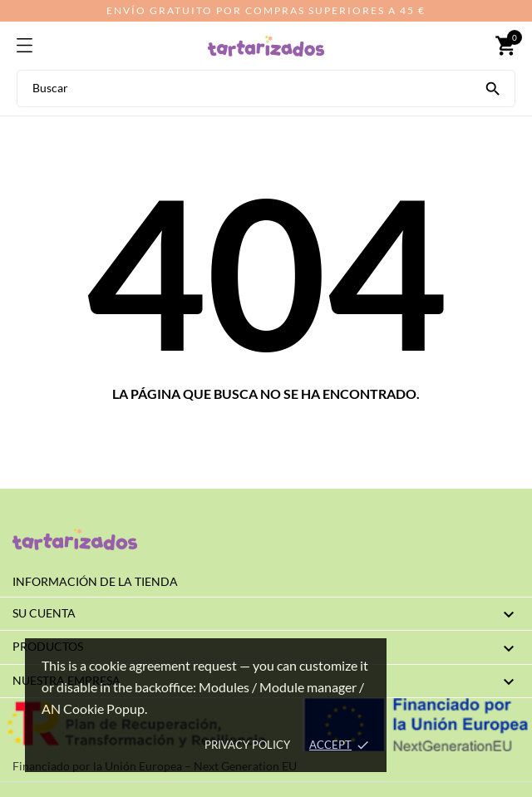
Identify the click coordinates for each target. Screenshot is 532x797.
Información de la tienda (95, 581)
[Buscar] (493, 87)
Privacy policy (247, 745)
